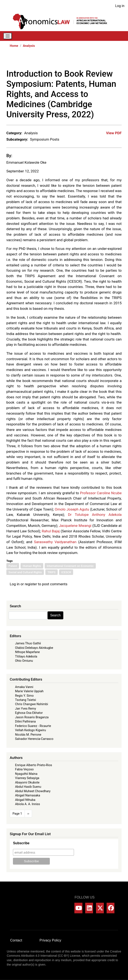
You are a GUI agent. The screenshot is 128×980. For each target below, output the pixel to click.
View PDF (114, 133)
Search (55, 615)
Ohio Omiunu (24, 661)
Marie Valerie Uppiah (29, 691)
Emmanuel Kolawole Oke (26, 162)
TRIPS (51, 572)
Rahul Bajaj (51, 531)
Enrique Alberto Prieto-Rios (33, 765)
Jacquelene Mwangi (75, 526)
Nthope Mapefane (27, 652)
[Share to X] (95, 60)
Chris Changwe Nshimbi (31, 704)
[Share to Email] (119, 60)
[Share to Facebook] (89, 60)
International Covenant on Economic (70, 566)
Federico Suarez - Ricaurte (33, 726)
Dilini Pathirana (25, 721)
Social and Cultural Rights (25, 572)
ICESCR (66, 572)
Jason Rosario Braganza (32, 717)
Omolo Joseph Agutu (72, 509)
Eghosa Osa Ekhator (29, 713)
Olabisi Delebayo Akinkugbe (34, 648)
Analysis (29, 46)
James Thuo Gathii (28, 643)
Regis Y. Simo (24, 696)
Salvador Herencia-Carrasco (34, 739)
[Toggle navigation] (8, 36)
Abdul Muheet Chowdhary (33, 791)
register (31, 584)
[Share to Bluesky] (113, 60)
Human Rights (32, 566)
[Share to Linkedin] (107, 60)
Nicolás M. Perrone (28, 735)
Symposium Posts (45, 139)
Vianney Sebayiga (27, 778)
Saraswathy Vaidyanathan (55, 542)
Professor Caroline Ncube (101, 493)
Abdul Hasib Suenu (28, 787)
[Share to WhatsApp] (101, 60)
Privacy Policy (50, 940)
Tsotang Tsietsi (26, 700)
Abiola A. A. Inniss (28, 804)
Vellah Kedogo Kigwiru (30, 730)
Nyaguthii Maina (26, 774)
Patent (13, 566)
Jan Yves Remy (26, 709)
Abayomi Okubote (27, 782)
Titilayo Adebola (26, 656)
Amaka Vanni (24, 687)
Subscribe (21, 843)
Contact (16, 940)
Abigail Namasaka (28, 795)
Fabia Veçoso (24, 769)
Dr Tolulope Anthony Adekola (95, 515)
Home (14, 46)
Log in (120, 6)
